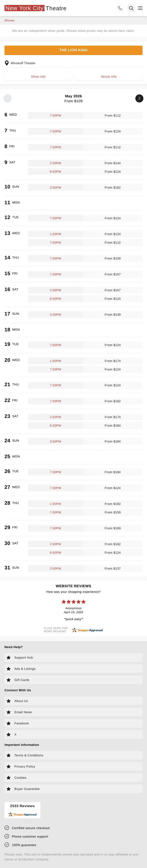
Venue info (109, 77)
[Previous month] (8, 98)
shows (9, 20)
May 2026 (73, 99)
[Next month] (139, 98)
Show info (38, 77)
